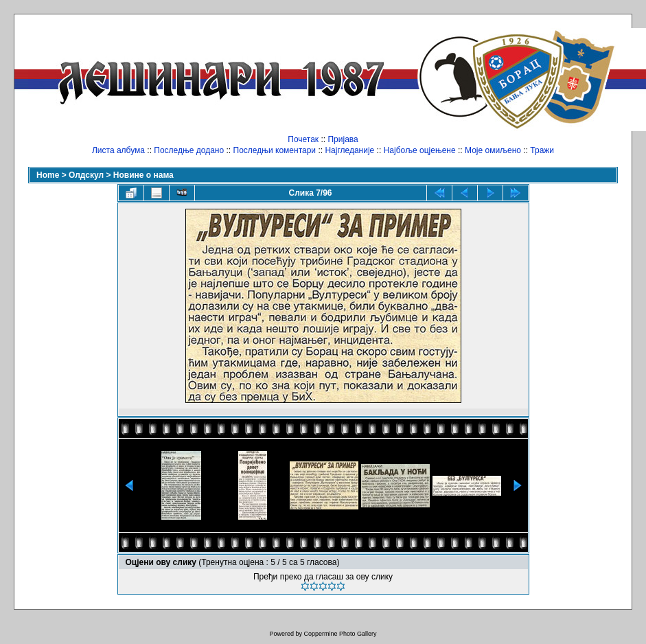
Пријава (343, 139)
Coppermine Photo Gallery (340, 634)
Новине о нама (143, 175)
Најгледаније (349, 150)
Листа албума (118, 150)
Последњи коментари (275, 150)
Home (48, 175)
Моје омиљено (493, 150)
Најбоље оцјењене (420, 150)
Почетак (303, 139)
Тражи (542, 150)
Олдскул (86, 175)
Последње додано (189, 150)
